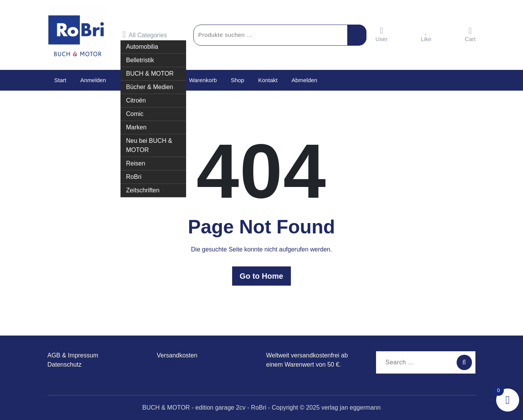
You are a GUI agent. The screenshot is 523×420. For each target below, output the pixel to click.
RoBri (134, 177)
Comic (135, 114)
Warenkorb (202, 80)
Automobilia (142, 47)
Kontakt (266, 80)
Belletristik (140, 60)
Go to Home (261, 276)
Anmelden (92, 80)
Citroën (136, 100)
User (382, 34)
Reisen (136, 163)
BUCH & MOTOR (150, 74)
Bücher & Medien (150, 87)
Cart (470, 34)
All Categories (145, 35)
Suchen (357, 35)
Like (426, 34)
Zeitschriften (143, 190)
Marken (136, 127)
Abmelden (302, 80)
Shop (236, 80)
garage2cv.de (175, 365)
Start (60, 80)
